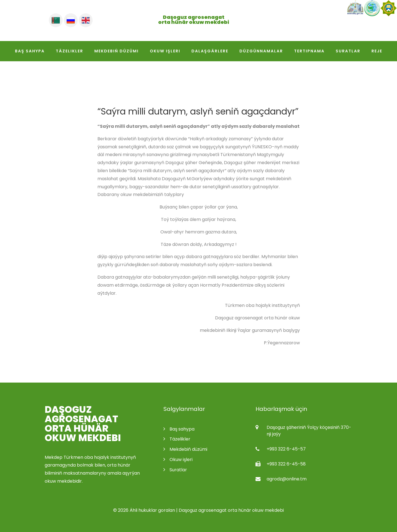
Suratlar (348, 51)
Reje (377, 51)
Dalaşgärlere (210, 51)
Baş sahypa (30, 51)
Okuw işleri (165, 51)
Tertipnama (309, 51)
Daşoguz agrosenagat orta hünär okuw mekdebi (83, 424)
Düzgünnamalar (261, 51)
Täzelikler (69, 51)
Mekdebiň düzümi (117, 51)
